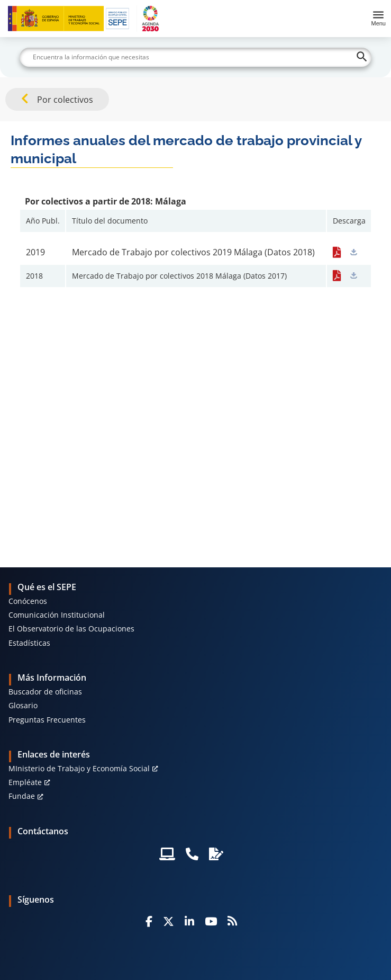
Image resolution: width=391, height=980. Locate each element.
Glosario (23, 705)
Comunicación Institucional (57, 615)
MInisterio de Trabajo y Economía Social (79, 768)
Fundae (22, 796)
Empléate (25, 782)
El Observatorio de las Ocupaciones (71, 629)
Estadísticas (29, 643)
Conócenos (28, 601)
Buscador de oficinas (45, 692)
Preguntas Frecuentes (47, 720)
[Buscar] (195, 57)
